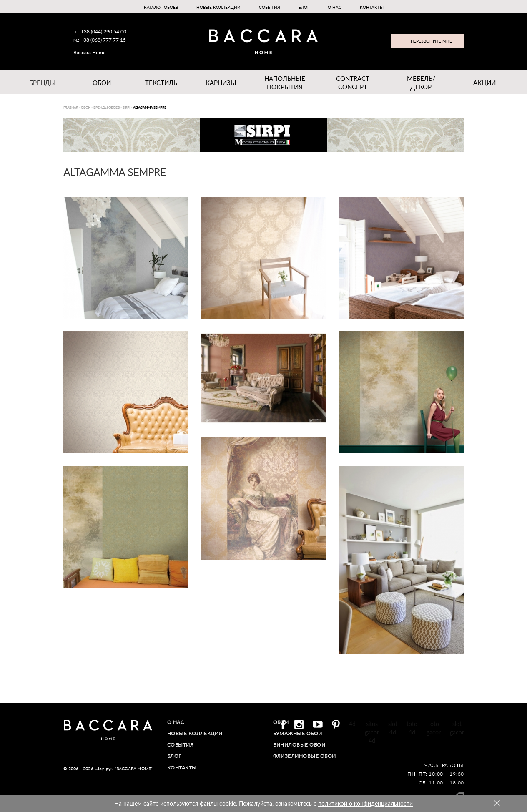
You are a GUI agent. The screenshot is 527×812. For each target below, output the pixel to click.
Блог (304, 7)
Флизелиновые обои (305, 756)
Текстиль (161, 83)
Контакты (372, 7)
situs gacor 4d (372, 732)
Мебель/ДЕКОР (421, 83)
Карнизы (221, 83)
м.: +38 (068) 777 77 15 (100, 40)
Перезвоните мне (431, 41)
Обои (102, 83)
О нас (335, 7)
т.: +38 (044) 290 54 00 (100, 31)
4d (352, 724)
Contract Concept (353, 83)
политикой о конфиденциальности (365, 803)
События (270, 7)
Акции (484, 83)
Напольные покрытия (285, 83)
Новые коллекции (218, 7)
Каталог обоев (161, 7)
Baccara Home (89, 52)
